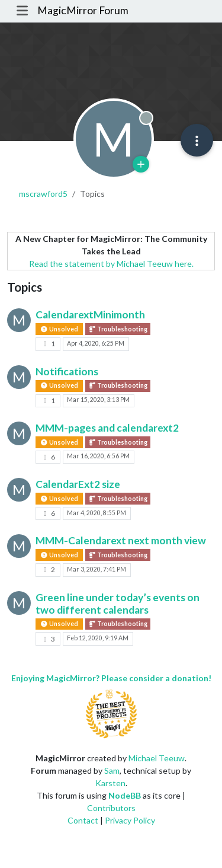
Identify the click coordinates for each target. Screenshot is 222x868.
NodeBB (125, 795)
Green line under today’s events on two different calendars (118, 604)
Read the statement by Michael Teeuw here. (111, 264)
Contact (83, 820)
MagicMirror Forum (83, 10)
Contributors (111, 808)
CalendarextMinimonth (90, 315)
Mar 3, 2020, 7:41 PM (96, 569)
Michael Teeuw (157, 758)
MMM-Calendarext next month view (121, 540)
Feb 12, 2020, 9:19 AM (98, 638)
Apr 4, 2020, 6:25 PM (96, 343)
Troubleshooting (118, 329)
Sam (112, 770)
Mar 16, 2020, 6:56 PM (98, 456)
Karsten (110, 783)
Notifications (67, 371)
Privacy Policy (130, 820)
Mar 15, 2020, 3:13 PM (98, 400)
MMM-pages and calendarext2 (107, 428)
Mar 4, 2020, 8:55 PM (96, 513)
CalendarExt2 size (78, 484)
